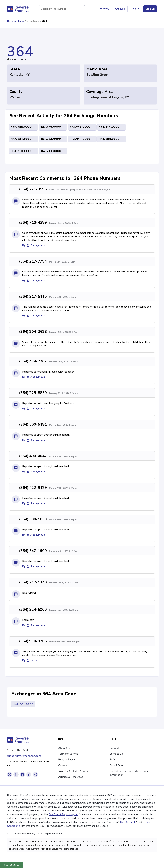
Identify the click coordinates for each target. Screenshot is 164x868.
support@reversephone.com (24, 756)
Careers (63, 765)
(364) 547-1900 (33, 551)
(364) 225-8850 (33, 393)
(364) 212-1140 (33, 582)
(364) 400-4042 (33, 456)
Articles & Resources (71, 777)
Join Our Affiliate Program (74, 771)
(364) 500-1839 (33, 519)
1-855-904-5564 (18, 750)
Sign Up (150, 9)
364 (45, 21)
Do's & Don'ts (118, 765)
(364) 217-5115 (33, 296)
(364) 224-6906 (33, 609)
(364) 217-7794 (33, 261)
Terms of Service (68, 754)
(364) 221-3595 (33, 189)
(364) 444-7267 (33, 361)
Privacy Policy (67, 760)
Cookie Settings (12, 865)
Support (114, 748)
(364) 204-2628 (33, 332)
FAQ (112, 760)
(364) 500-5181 (33, 424)
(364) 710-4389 (33, 222)
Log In (135, 9)
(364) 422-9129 (33, 488)
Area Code (33, 21)
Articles (120, 9)
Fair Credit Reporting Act (64, 814)
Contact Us (116, 754)
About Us (64, 748)
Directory (105, 9)
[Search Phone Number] (81, 9)
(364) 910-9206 (33, 641)
